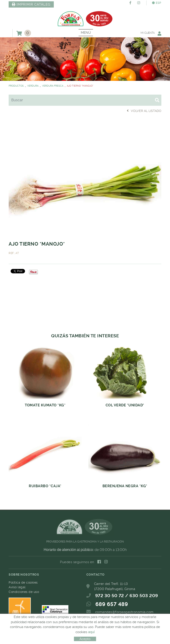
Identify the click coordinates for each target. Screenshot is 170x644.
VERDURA (33, 86)
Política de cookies (23, 582)
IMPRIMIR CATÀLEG (31, 4)
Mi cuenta (151, 33)
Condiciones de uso (24, 592)
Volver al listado (144, 111)
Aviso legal (17, 587)
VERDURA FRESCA (53, 86)
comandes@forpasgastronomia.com (124, 612)
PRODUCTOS (16, 86)
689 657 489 (112, 604)
